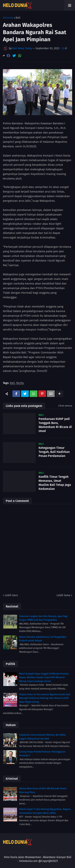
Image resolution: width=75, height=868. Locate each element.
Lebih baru (11, 595)
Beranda (8, 18)
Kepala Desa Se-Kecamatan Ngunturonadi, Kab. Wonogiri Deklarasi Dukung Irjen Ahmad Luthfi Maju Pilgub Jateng (45, 698)
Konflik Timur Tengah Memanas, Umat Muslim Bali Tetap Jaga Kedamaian (55, 483)
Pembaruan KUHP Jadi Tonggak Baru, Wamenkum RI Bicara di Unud (55, 425)
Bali (18, 18)
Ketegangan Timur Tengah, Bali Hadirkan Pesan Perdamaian (54, 452)
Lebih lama (63, 595)
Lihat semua (65, 406)
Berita (20, 383)
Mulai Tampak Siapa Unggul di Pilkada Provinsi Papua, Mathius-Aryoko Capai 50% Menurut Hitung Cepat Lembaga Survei (44, 677)
